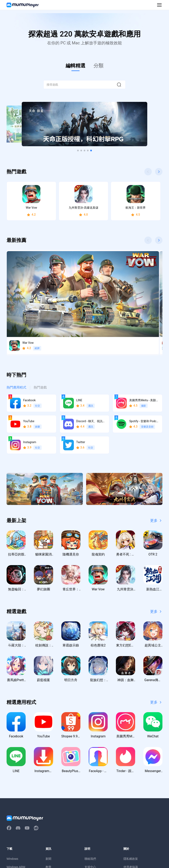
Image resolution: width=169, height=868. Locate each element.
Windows (12, 797)
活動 (48, 813)
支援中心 (90, 805)
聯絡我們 (90, 797)
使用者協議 (131, 805)
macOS (11, 813)
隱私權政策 (131, 797)
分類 (98, 66)
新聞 (48, 797)
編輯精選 (75, 66)
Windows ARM (16, 805)
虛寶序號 (51, 822)
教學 (48, 805)
